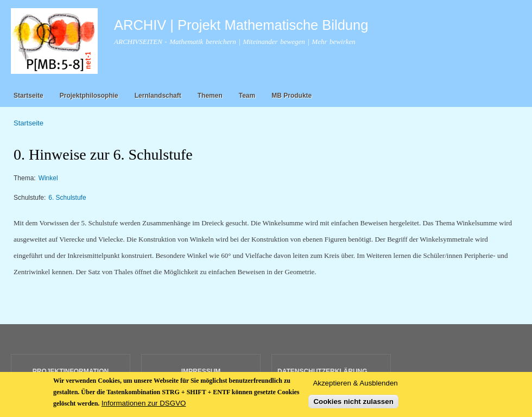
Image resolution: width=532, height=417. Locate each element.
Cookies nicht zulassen (353, 408)
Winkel (48, 178)
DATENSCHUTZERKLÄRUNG (322, 371)
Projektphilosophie (89, 96)
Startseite (28, 96)
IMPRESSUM (201, 371)
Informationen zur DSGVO (144, 410)
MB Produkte (292, 96)
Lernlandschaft (158, 96)
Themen (210, 96)
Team (247, 96)
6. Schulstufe (67, 198)
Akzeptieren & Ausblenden (355, 390)
